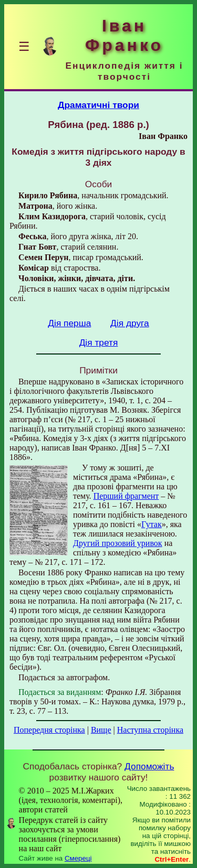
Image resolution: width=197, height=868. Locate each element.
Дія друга (130, 323)
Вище (101, 730)
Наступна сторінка (150, 730)
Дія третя (99, 342)
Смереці (78, 858)
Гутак (152, 524)
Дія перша (69, 323)
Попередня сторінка (49, 730)
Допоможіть (149, 766)
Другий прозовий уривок (118, 543)
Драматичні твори (98, 105)
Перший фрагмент (126, 496)
